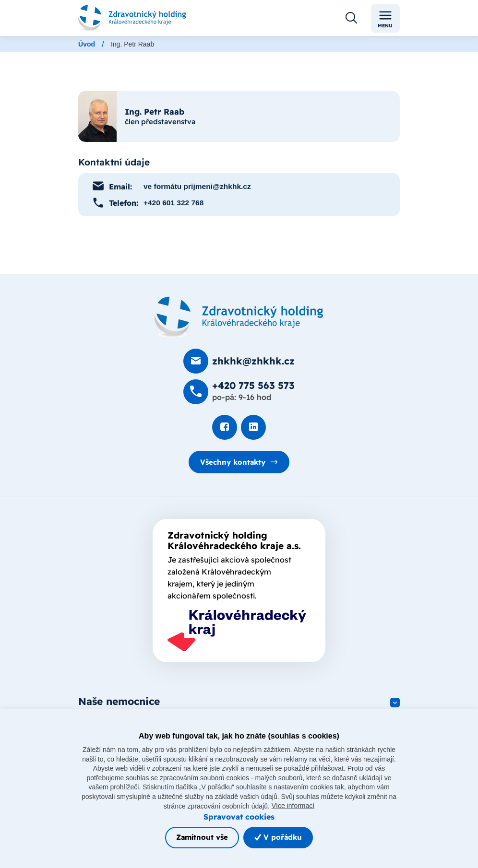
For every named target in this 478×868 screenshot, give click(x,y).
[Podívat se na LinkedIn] (253, 427)
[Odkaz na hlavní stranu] (132, 18)
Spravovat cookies (239, 816)
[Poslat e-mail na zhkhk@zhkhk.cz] (239, 361)
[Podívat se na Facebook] (225, 427)
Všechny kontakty (233, 462)
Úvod (87, 44)
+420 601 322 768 (174, 203)
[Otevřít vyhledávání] (351, 18)
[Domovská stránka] (239, 317)
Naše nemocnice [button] (119, 702)
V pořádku (278, 837)
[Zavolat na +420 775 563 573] (239, 392)
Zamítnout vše (202, 837)
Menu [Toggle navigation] (385, 18)
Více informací (293, 806)
